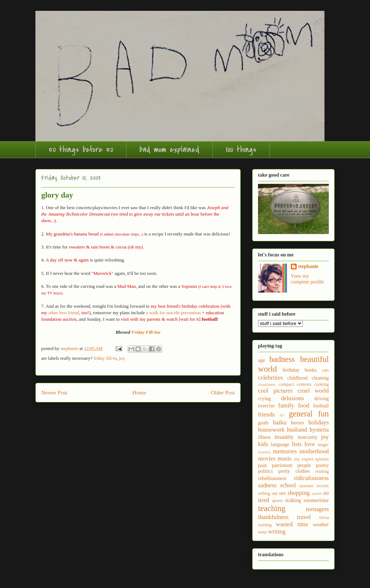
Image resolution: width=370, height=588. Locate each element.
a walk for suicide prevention (173, 313)
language (280, 444)
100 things (241, 150)
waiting (265, 525)
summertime (316, 500)
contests (304, 384)
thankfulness (273, 517)
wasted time (292, 524)
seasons (306, 486)
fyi (282, 415)
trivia (324, 518)
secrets (323, 486)
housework (271, 430)
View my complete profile (307, 279)
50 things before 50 (81, 150)
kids (263, 444)
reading (322, 471)
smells (317, 493)
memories (285, 451)
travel (304, 517)
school (288, 485)
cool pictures (275, 391)
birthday (291, 370)
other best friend (64, 313)
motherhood (314, 451)
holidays (319, 422)
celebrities (270, 378)
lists (297, 444)
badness (282, 359)
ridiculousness (311, 478)
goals (263, 423)
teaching (272, 508)
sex (282, 493)
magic (323, 445)
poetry (322, 465)
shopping (299, 493)
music (285, 459)
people (304, 465)
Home (139, 392)
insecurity (307, 437)
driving (322, 399)
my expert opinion (311, 459)
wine (262, 532)
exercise (266, 406)
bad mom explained (169, 150)
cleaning (320, 378)
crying (264, 399)
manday (264, 452)
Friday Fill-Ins (146, 332)
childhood (297, 378)
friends (266, 414)
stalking (293, 500)
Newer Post (54, 392)
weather (321, 525)
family (286, 405)
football (321, 406)
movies (267, 459)
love (309, 444)
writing (277, 531)
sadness (267, 485)
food (304, 405)
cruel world (313, 391)
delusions (292, 398)
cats (325, 370)
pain (262, 465)
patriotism (282, 465)
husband (297, 430)
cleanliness (267, 384)
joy (122, 358)
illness (264, 437)
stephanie (308, 266)
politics (265, 471)
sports (277, 501)
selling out (268, 493)
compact (286, 384)
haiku (279, 422)
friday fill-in (105, 358)
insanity (284, 437)
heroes (298, 423)
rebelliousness (272, 478)
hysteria (319, 430)
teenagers (317, 509)
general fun (309, 414)
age (261, 360)
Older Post (223, 392)
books (311, 370)
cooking (321, 384)
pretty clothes (294, 471)
